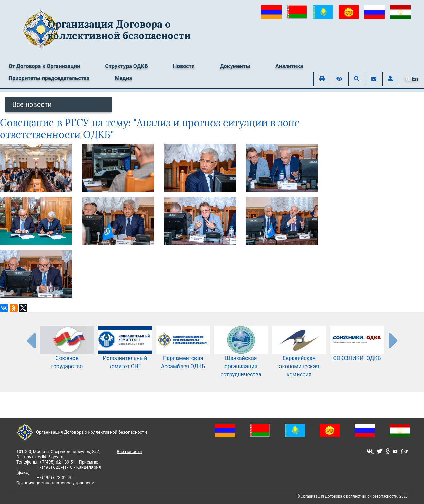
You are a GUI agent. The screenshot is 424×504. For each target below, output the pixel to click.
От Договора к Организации (44, 66)
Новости (184, 66)
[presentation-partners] (31, 340)
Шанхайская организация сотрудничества (241, 357)
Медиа (123, 78)
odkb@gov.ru (50, 457)
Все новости (32, 104)
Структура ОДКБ (126, 66)
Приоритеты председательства (49, 78)
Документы (235, 66)
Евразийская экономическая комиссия (299, 357)
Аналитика (289, 66)
